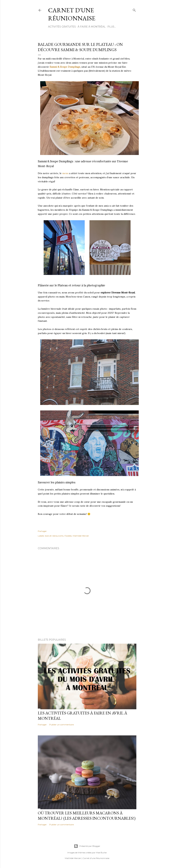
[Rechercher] (134, 9)
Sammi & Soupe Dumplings (65, 67)
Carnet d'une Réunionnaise (72, 14)
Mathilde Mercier (81, 536)
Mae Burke (101, 853)
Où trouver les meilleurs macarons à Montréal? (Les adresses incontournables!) (87, 816)
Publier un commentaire (62, 725)
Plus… (112, 27)
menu (65, 173)
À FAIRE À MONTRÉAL (92, 27)
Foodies (68, 536)
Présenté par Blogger (87, 846)
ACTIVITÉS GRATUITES (62, 27)
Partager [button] (42, 531)
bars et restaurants (54, 536)
